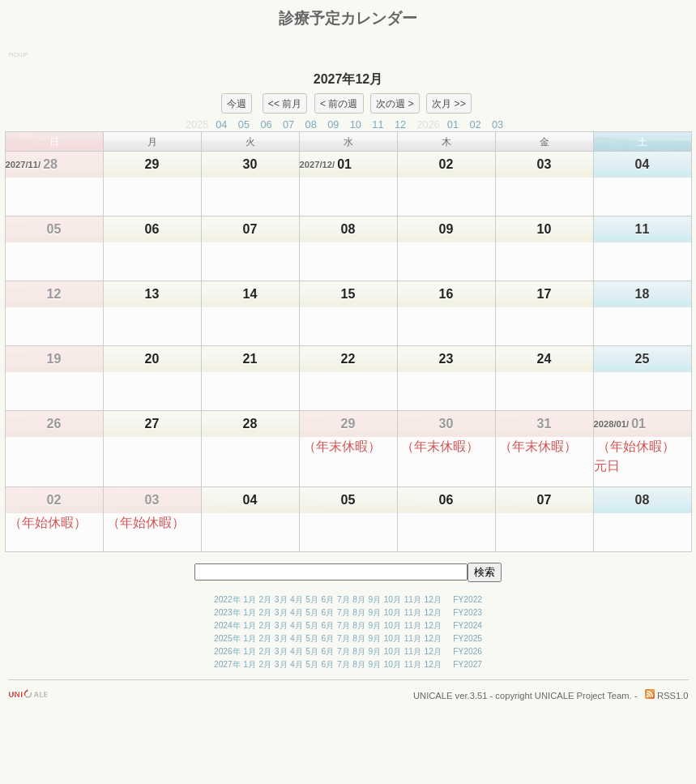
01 (453, 124)
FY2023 (468, 613)
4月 (297, 600)
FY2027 (468, 664)
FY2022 (468, 600)
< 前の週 (339, 103)
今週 (237, 103)
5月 (312, 600)
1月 (250, 600)
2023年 (227, 613)
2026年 (227, 651)
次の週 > (395, 103)
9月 (374, 600)
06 (266, 124)
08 (311, 124)
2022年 (227, 600)
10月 (393, 600)
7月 (344, 600)
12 (400, 124)
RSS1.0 (667, 696)
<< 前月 (285, 103)
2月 (266, 600)
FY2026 (468, 651)
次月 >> (449, 103)
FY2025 (468, 638)
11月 (413, 600)
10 (356, 124)
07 (288, 124)
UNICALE (433, 696)
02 (475, 124)
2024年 (227, 625)
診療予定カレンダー (348, 18)
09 (333, 124)
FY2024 (468, 625)
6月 (328, 600)
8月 (359, 600)
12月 (433, 600)
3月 (281, 600)
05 (244, 124)
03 (497, 124)
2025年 (227, 638)
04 (221, 124)
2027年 (227, 664)
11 (378, 124)
